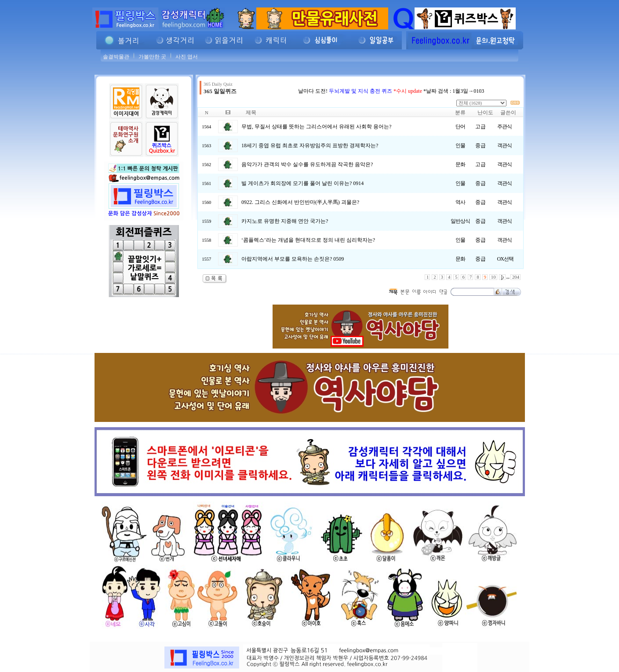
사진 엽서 (187, 57)
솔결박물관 (116, 57)
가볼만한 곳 (152, 57)
